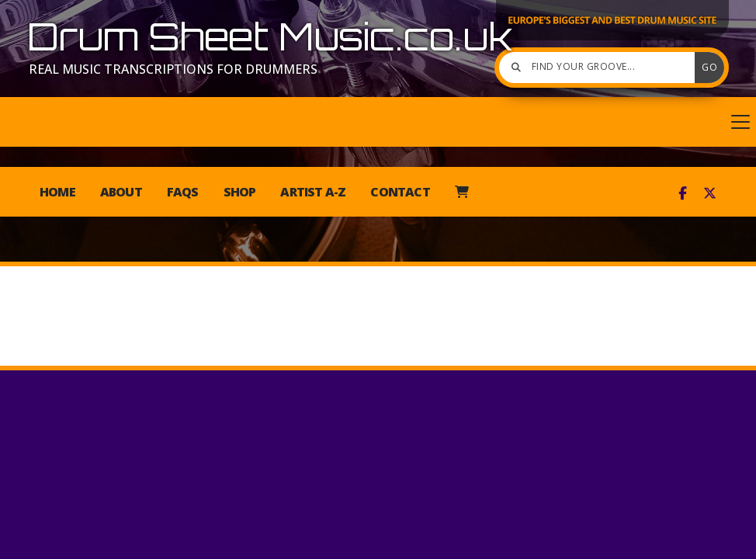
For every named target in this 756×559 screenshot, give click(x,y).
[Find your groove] (601, 68)
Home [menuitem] (57, 192)
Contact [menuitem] (400, 192)
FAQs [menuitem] (183, 192)
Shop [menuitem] (240, 192)
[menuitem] (461, 192)
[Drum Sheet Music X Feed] (710, 193)
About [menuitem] (121, 192)
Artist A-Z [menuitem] (313, 192)
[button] (378, 122)
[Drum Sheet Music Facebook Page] (683, 193)
